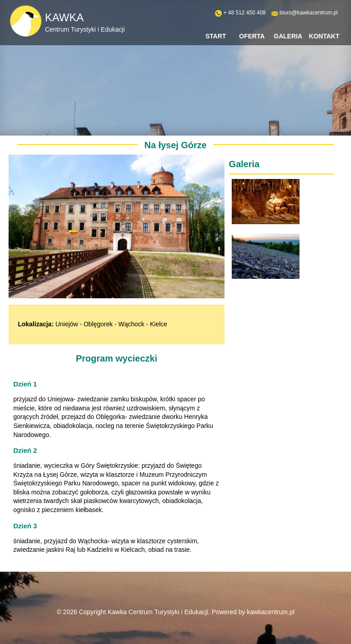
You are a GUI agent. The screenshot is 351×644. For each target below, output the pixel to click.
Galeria (288, 36)
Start (216, 36)
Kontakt (324, 36)
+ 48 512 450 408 (244, 13)
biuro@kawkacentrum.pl (309, 13)
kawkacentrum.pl (271, 612)
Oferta (252, 36)
